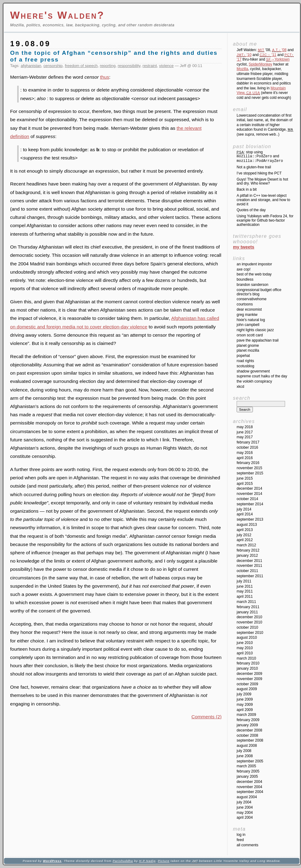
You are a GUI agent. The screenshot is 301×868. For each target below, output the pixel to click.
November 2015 (249, 468)
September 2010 (250, 633)
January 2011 (247, 612)
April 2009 (245, 710)
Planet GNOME (248, 346)
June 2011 (245, 586)
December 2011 (249, 561)
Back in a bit (247, 189)
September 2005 (250, 761)
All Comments (248, 845)
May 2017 (245, 437)
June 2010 (245, 643)
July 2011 (244, 581)
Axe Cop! (244, 269)
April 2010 (245, 653)
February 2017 (248, 442)
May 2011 (245, 591)
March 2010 (246, 658)
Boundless (245, 279)
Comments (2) (207, 717)
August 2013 (247, 525)
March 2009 (246, 715)
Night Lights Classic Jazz (255, 330)
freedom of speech (81, 66)
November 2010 (249, 622)
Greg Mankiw (247, 315)
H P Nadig (147, 861)
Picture (164, 861)
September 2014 (250, 504)
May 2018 (245, 427)
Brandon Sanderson (252, 285)
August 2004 (247, 797)
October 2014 (247, 499)
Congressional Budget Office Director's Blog (259, 292)
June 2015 (245, 478)
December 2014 (249, 488)
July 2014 (244, 509)
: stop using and (260, 157)
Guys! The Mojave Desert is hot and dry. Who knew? (262, 181)
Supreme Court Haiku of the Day (262, 376)
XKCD (240, 387)
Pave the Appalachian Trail (258, 340)
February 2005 (248, 771)
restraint (150, 66)
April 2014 (245, 514)
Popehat (243, 356)
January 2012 (247, 556)
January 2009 (247, 725)
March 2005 (246, 766)
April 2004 (245, 817)
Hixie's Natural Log (251, 320)
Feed (240, 840)
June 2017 (245, 432)
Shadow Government (253, 371)
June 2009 (245, 699)
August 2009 (247, 689)
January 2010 (247, 668)
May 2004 (245, 813)
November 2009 (249, 679)
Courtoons (245, 304)
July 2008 (244, 751)
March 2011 (246, 602)
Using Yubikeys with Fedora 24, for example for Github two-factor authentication (265, 220)
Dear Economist (249, 309)
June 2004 (245, 807)
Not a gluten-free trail (254, 167)
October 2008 (247, 735)
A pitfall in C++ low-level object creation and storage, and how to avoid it (263, 200)
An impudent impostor (254, 264)
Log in (241, 835)
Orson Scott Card (250, 335)
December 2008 (249, 730)
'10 (244, 55)
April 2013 (245, 530)
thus (105, 77)
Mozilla (242, 69)
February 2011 (248, 607)
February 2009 (248, 720)
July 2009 (244, 694)
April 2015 (245, 484)
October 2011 (247, 571)
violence (166, 66)
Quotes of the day (251, 210)
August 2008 (247, 746)
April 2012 (245, 540)
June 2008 (245, 756)
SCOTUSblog (245, 366)
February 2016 (248, 463)
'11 (268, 55)
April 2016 (245, 458)
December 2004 (249, 782)
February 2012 (248, 550)
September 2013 (250, 519)
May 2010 (245, 648)
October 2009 (247, 684)
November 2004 (249, 787)
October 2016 (247, 447)
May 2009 (245, 705)
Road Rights (245, 361)
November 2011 (249, 566)
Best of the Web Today (254, 274)
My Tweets (244, 247)
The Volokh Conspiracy (254, 381)
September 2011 (250, 576)
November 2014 (249, 494)
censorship (53, 66)
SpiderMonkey (260, 64)
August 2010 (247, 638)
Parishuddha (123, 861)
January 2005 (247, 776)
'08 (279, 50)
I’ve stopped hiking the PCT (259, 173)
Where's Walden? (57, 15)
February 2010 (248, 663)
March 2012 (246, 545)
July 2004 (244, 802)
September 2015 (250, 473)
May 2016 (245, 453)
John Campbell (248, 325)
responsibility (129, 66)
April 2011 (245, 597)
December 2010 (249, 617)
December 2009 (249, 674)
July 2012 (244, 535)
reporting (108, 66)
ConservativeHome (251, 299)
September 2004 (250, 792)
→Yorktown (278, 59)
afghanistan (31, 66)
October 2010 (247, 627)
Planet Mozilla (248, 350)
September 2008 (250, 740)
